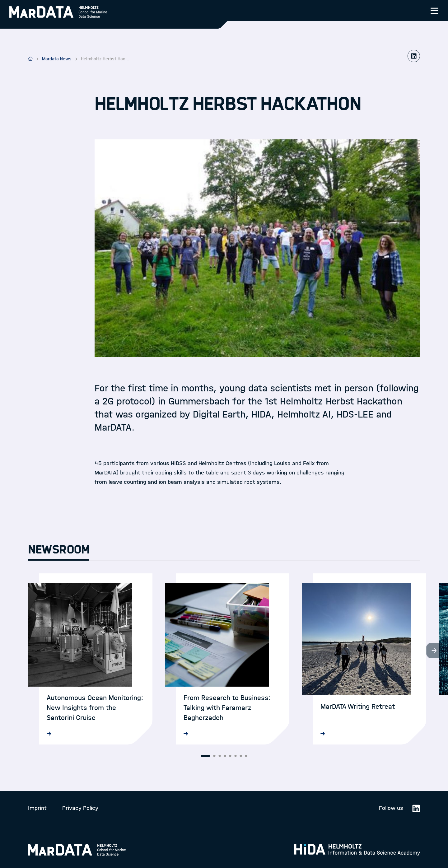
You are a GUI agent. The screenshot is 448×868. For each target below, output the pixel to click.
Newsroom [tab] (59, 550)
